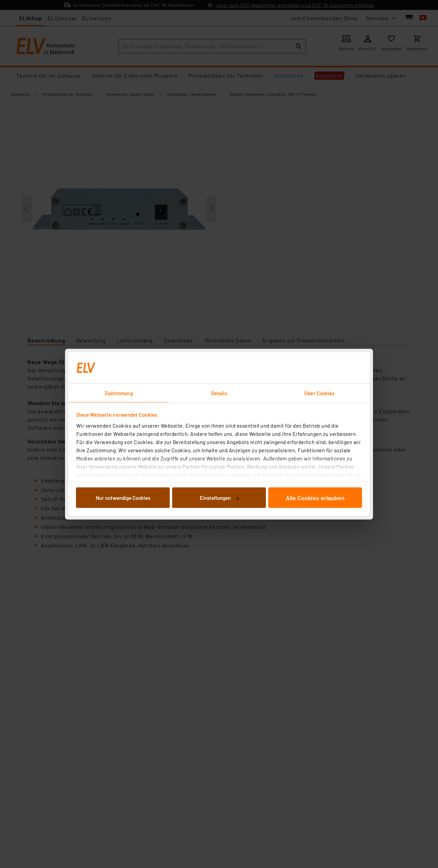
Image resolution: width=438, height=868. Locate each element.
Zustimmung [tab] (119, 393)
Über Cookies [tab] (319, 393)
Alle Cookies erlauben (315, 498)
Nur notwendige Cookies (123, 498)
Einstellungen (219, 498)
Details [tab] (219, 393)
